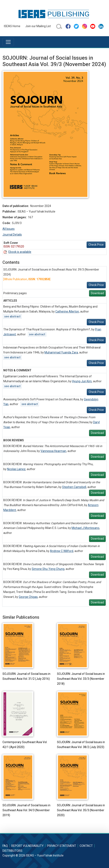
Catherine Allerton (67, 311)
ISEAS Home (12, 26)
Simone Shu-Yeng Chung (48, 569)
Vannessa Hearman (53, 451)
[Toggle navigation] (8, 42)
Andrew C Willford (62, 551)
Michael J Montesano (85, 528)
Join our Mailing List (38, 26)
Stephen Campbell (74, 487)
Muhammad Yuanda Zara (61, 352)
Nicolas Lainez (16, 469)
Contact (86, 846)
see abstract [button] (12, 316)
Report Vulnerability (27, 846)
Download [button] (97, 293)
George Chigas (28, 597)
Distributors (12, 851)
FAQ (5, 846)
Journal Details (12, 235)
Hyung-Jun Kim (82, 381)
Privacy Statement (62, 846)
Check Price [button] (96, 245)
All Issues (9, 229)
